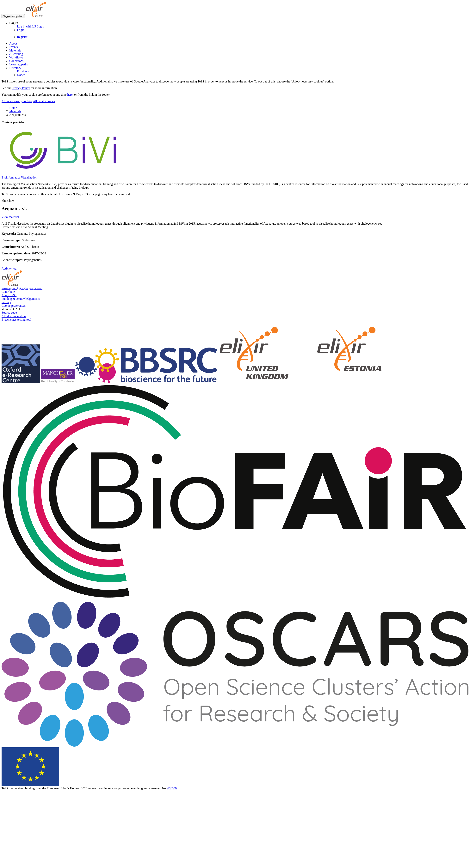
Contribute (8, 292)
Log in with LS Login (31, 26)
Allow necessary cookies (17, 101)
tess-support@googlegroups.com (22, 288)
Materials (15, 50)
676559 (172, 788)
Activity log (9, 268)
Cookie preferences (14, 306)
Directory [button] (15, 68)
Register (22, 37)
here (70, 95)
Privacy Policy (21, 88)
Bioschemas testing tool (16, 320)
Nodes (21, 75)
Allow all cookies (44, 101)
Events (14, 47)
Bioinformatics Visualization (19, 177)
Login (21, 30)
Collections (16, 61)
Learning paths (19, 64)
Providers (23, 71)
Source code (9, 313)
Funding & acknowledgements (21, 299)
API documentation (14, 316)
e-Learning (16, 54)
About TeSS (9, 295)
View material (10, 217)
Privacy (6, 302)
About (13, 43)
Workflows (16, 57)
